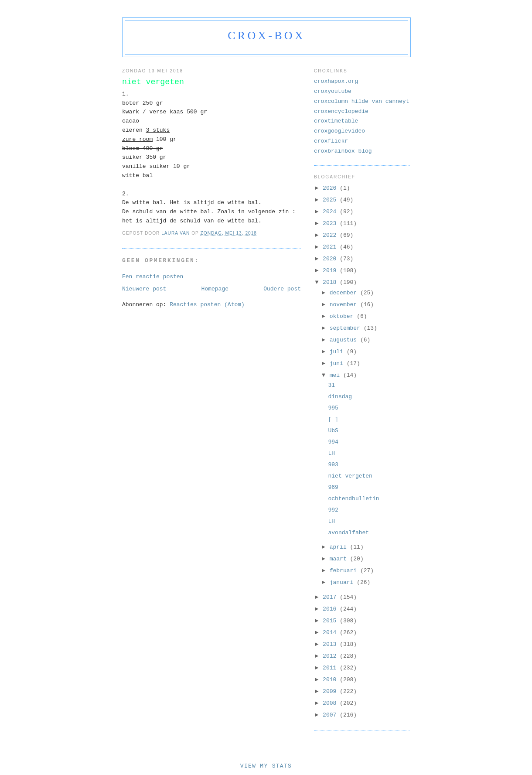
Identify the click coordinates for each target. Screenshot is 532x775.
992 (333, 510)
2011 (331, 668)
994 (333, 442)
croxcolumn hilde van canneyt (361, 101)
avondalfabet (348, 533)
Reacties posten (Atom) (207, 305)
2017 (331, 597)
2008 (331, 703)
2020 (331, 259)
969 (333, 487)
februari (345, 571)
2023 (331, 224)
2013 (331, 644)
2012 (331, 656)
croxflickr (331, 141)
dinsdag (340, 397)
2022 (331, 235)
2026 (331, 188)
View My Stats (266, 766)
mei (336, 375)
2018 (331, 282)
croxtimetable (336, 121)
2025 (331, 200)
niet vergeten (350, 476)
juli (338, 352)
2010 (331, 680)
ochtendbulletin (353, 499)
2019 (331, 271)
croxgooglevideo (339, 131)
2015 (331, 621)
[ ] (333, 419)
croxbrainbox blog (343, 151)
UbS (333, 431)
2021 (331, 247)
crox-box (266, 36)
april (340, 547)
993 (333, 465)
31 (331, 385)
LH (331, 453)
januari (343, 582)
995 (333, 408)
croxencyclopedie (341, 111)
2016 (331, 609)
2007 (331, 715)
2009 (331, 691)
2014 (331, 633)
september (347, 328)
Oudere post (282, 289)
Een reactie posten (153, 277)
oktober (343, 316)
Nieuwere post (144, 289)
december (345, 293)
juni (338, 364)
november (345, 305)
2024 (331, 212)
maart (340, 559)
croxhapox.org (336, 81)
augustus (345, 340)
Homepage (215, 289)
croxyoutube (333, 91)
